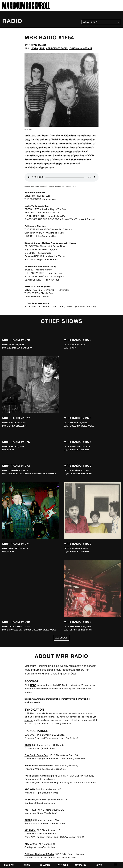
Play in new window (38, 186)
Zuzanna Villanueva (20, 348)
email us (29, 720)
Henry (34, 48)
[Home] (26, 8)
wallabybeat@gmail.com (39, 167)
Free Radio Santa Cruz (36, 755)
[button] (115, 865)
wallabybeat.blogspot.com (53, 163)
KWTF (28, 810)
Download (51, 186)
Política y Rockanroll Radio (39, 854)
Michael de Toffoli (20, 474)
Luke (42, 48)
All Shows (61, 638)
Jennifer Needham (81, 474)
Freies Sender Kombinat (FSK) (41, 776)
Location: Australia (80, 48)
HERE (33, 685)
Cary (73, 348)
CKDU (28, 745)
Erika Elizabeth (18, 426)
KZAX (28, 820)
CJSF (27, 735)
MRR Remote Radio (57, 48)
